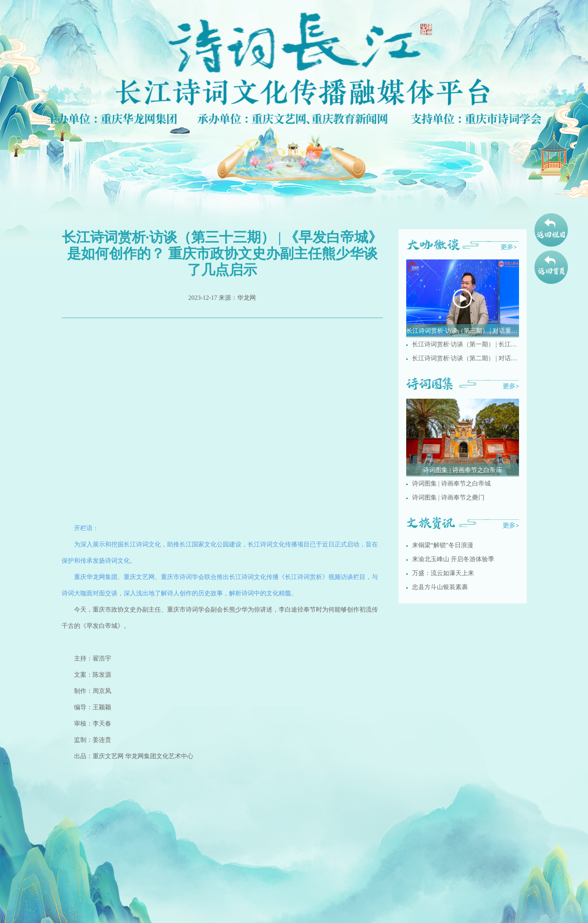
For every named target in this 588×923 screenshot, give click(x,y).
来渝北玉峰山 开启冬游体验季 (453, 559)
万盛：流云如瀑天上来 (443, 573)
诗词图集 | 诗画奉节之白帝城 (451, 483)
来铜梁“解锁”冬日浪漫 (443, 545)
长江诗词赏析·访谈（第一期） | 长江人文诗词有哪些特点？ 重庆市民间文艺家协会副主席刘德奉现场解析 (466, 344)
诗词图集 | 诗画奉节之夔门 (448, 497)
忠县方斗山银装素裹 (440, 587)
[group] (463, 298)
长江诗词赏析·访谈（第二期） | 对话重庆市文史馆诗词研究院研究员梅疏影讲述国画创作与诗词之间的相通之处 (466, 358)
